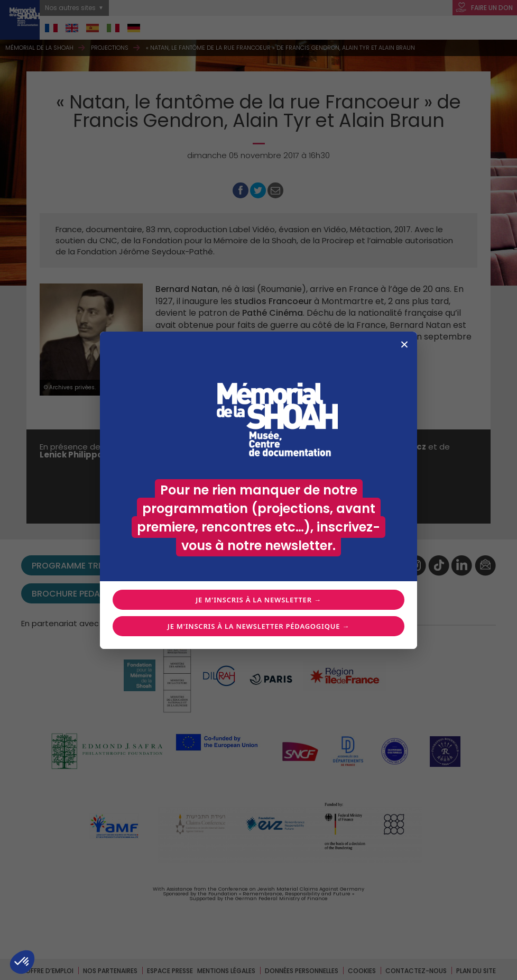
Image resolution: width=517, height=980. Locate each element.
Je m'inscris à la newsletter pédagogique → (258, 626)
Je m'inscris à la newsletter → (258, 600)
